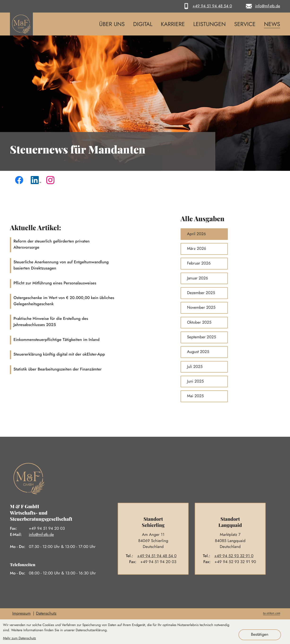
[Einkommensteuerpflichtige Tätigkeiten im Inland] (90, 340)
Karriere (173, 24)
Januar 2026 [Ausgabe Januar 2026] (197, 278)
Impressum (22, 613)
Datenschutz (46, 613)
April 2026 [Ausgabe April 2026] (196, 234)
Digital (143, 24)
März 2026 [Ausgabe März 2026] (197, 249)
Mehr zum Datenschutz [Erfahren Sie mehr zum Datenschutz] (20, 638)
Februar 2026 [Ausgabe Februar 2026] (199, 263)
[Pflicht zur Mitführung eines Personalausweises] (90, 284)
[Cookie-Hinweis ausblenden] (260, 635)
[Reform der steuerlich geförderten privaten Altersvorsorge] (90, 245)
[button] (207, 6)
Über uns (112, 24)
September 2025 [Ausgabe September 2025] (201, 337)
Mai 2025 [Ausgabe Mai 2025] (195, 396)
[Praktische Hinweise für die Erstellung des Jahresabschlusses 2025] (90, 322)
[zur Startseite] (21, 24)
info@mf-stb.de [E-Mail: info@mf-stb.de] (41, 535)
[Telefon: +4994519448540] (159, 556)
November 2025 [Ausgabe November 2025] (201, 308)
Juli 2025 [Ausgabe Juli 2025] (195, 367)
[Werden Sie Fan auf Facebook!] (20, 181)
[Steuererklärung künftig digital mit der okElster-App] (90, 355)
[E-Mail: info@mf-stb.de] (262, 6)
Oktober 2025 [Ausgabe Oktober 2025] (199, 322)
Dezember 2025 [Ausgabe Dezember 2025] (201, 293)
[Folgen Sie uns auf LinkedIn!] (36, 181)
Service (245, 24)
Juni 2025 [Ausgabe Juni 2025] (195, 381)
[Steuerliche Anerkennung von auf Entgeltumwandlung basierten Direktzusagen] (90, 266)
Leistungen (210, 24)
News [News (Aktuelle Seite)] (272, 24)
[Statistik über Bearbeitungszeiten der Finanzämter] (90, 370)
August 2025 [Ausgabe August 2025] (198, 352)
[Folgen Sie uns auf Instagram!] (52, 181)
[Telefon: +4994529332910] (236, 556)
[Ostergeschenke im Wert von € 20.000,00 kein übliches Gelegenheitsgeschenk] (90, 301)
